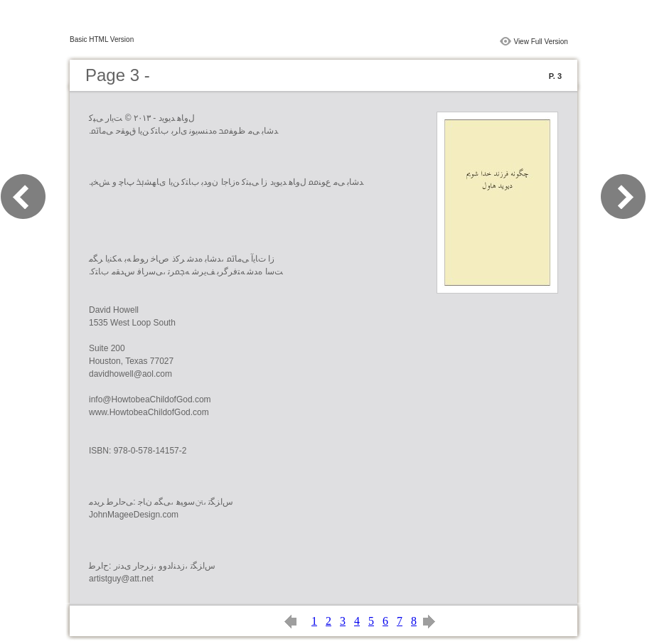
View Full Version (541, 42)
